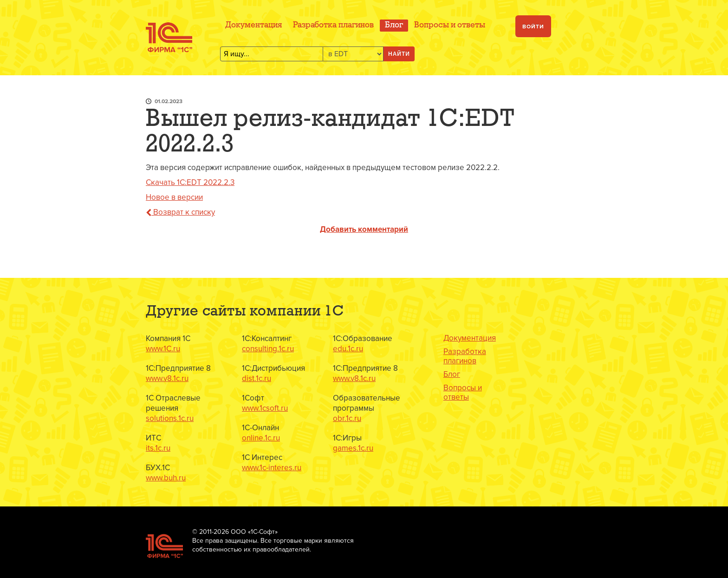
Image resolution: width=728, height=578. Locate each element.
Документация (253, 25)
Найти (399, 54)
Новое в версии (174, 197)
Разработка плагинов (333, 25)
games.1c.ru (353, 448)
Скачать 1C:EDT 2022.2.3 (190, 182)
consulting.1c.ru (268, 349)
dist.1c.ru (257, 378)
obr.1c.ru (347, 418)
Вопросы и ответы (450, 25)
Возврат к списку (180, 212)
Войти (533, 27)
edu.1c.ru (348, 349)
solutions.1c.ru (170, 418)
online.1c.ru (261, 438)
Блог (394, 25)
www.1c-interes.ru (272, 468)
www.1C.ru (163, 349)
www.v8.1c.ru (167, 378)
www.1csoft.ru (265, 408)
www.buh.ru (166, 478)
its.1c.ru (158, 448)
